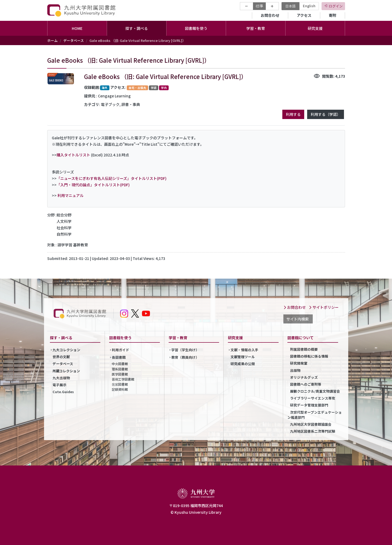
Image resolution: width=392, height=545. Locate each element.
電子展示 (60, 385)
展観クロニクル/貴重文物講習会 (315, 391)
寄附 (332, 15)
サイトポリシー (324, 307)
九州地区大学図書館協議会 (311, 424)
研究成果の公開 (243, 364)
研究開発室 (299, 363)
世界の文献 (61, 357)
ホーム (52, 40)
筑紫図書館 (120, 384)
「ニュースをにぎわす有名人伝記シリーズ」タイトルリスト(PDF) (112, 178)
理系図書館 (120, 369)
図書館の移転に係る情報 (309, 356)
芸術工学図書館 (123, 379)
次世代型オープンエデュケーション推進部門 (315, 415)
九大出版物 (61, 378)
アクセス (304, 15)
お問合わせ (270, 15)
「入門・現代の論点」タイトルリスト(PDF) (93, 185)
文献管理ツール (243, 357)
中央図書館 (120, 364)
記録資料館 (120, 389)
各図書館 (119, 357)
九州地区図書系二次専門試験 (313, 431)
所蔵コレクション (66, 371)
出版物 (295, 370)
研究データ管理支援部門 (309, 405)
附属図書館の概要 (304, 349)
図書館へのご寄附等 (306, 384)
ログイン (336, 6)
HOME (77, 28)
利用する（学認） (326, 114)
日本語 (290, 6)
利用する (293, 114)
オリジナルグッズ (304, 377)
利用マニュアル (70, 195)
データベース (74, 40)
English (309, 6)
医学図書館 (120, 374)
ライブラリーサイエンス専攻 (313, 398)
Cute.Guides (63, 392)
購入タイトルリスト (73, 155)
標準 (259, 6)
